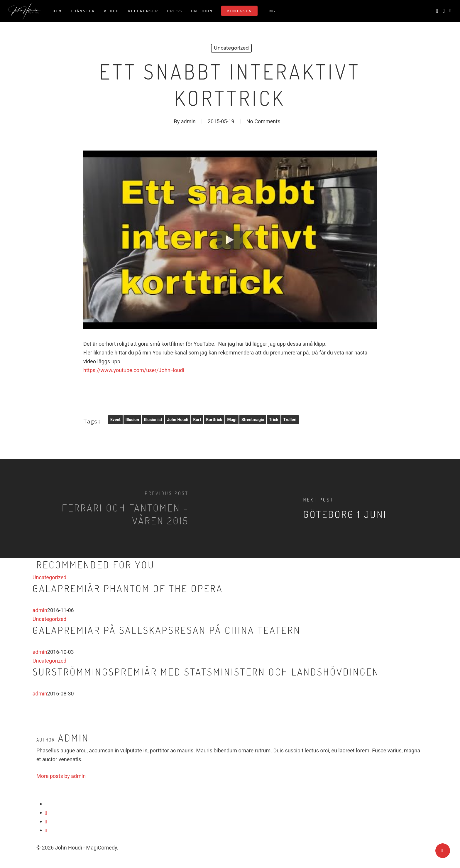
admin (188, 121)
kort (197, 420)
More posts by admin (61, 776)
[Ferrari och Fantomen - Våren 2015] (115, 509)
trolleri (290, 420)
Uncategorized (231, 48)
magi (232, 420)
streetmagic (253, 420)
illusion (132, 420)
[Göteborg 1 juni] (345, 509)
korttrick (214, 420)
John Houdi (177, 420)
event (115, 420)
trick (274, 420)
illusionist (153, 420)
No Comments (263, 121)
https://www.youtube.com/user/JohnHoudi (134, 370)
